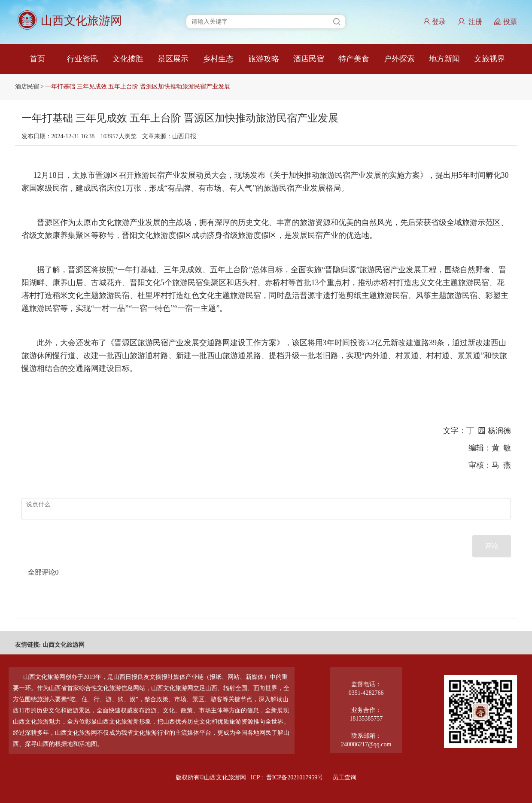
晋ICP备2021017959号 (295, 777)
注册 (470, 22)
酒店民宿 (309, 59)
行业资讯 (82, 59)
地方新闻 (444, 59)
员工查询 (344, 777)
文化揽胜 (128, 59)
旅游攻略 (264, 59)
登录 (434, 22)
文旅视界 (489, 59)
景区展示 (173, 59)
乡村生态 (218, 59)
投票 (506, 22)
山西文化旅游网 (64, 645)
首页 (37, 59)
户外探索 (399, 59)
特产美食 (354, 59)
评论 (492, 546)
